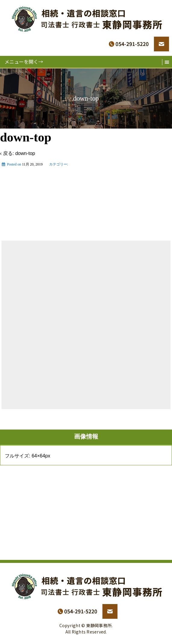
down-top (25, 153)
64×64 (38, 456)
